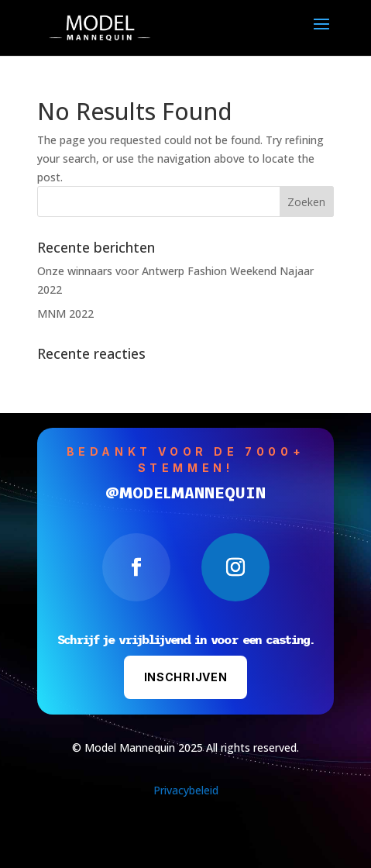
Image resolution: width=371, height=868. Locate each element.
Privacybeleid (186, 790)
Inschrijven (186, 677)
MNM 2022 (65, 313)
